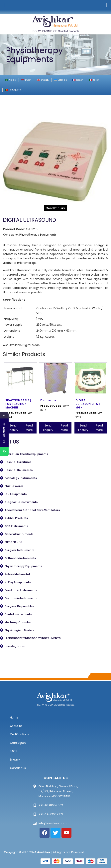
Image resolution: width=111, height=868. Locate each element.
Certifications (19, 734)
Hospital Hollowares (19, 470)
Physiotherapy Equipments (38, 235)
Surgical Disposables (19, 606)
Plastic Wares (14, 486)
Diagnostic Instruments (21, 502)
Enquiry (15, 760)
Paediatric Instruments (21, 590)
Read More (29, 428)
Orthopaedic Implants (20, 558)
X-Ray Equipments (18, 582)
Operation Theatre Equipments (26, 454)
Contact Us (18, 768)
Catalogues (18, 743)
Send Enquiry (56, 208)
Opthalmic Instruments (21, 598)
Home (14, 717)
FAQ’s (14, 751)
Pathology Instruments (21, 478)
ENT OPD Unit (13, 542)
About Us (16, 726)
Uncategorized (15, 646)
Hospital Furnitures (18, 462)
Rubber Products (16, 518)
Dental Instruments (18, 614)
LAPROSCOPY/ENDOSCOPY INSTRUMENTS (33, 638)
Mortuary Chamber (18, 622)
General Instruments (19, 534)
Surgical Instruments (19, 550)
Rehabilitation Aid (17, 574)
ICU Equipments (16, 494)
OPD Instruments (16, 526)
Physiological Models (19, 630)
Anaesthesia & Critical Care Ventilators (32, 510)
